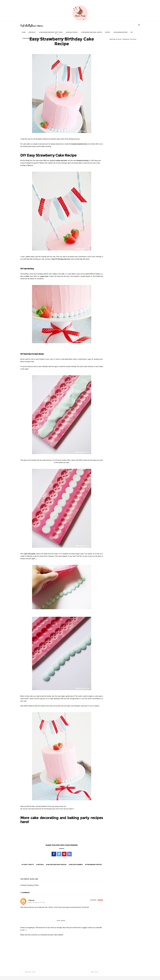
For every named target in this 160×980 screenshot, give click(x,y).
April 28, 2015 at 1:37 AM (37, 900)
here (69, 258)
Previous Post (30, 970)
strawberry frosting (82, 160)
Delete (93, 898)
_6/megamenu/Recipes (120, 32)
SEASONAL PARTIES (72, 32)
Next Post (95, 970)
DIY (132, 32)
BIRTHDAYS (32, 32)
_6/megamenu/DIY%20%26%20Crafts (34, 38)
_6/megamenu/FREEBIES (64, 38)
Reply (100, 898)
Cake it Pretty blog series (59, 258)
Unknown (32, 898)
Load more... (62, 919)
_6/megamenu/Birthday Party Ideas (51, 32)
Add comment (23, 902)
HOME (24, 32)
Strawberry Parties (94, 862)
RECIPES (108, 32)
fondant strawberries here (79, 144)
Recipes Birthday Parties (57, 862)
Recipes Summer (76, 862)
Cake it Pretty (28, 862)
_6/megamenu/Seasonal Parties (91, 32)
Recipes (40, 862)
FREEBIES (51, 38)
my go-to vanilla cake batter (59, 160)
